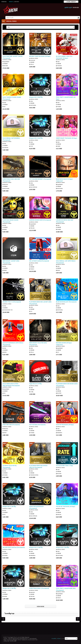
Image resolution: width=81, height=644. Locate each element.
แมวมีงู (31, 391)
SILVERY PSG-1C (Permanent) (12, 302)
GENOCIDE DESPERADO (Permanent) (36, 507)
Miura (58, 270)
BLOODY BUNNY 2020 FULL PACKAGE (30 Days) (64, 57)
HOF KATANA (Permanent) (37, 424)
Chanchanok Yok (8, 310)
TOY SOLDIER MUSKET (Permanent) (40, 179)
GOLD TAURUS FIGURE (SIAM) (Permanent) (12, 98)
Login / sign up (71, 2)
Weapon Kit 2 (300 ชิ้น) (36, 97)
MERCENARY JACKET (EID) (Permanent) (11, 262)
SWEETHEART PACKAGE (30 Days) (66, 138)
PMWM (5, 229)
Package (33, 60)
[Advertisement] (40, 628)
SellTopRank (34, 187)
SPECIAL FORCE (11, 21)
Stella (32, 64)
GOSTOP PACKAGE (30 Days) (65, 424)
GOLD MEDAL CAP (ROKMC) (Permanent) (11, 139)
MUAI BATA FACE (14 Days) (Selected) (64, 180)
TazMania (59, 66)
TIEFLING (32, 228)
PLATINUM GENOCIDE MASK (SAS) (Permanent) (67, 384)
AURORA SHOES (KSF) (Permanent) (40, 220)
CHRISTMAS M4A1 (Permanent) (39, 588)
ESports (17, 2)
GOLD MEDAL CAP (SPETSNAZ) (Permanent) (66, 262)
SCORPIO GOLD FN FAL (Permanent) (10, 466)
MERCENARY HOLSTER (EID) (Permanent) (38, 343)
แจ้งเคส (59, 638)
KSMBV (58, 146)
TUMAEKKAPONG (34, 475)
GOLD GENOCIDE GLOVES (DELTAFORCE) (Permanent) (11, 384)
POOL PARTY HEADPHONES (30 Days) (66, 98)
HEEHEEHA (59, 432)
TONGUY (32, 269)
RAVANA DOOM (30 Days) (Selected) (64, 343)
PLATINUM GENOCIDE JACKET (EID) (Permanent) (40, 303)
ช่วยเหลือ (54, 638)
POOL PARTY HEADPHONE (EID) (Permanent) (66, 589)
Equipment (6, 62)
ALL (4, 21)
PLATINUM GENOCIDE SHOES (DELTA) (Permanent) (38, 466)
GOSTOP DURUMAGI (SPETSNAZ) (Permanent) (13, 343)
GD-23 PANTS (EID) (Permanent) (39, 261)
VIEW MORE (40, 606)
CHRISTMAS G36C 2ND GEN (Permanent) (11, 180)
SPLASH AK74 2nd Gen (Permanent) (14, 547)
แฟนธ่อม (5, 596)
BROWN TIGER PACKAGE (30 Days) (40, 56)
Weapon (6, 185)
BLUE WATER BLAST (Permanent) (66, 302)
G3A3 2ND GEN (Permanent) (11, 424)
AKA (4, 107)
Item (58, 62)
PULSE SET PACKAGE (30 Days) (66, 506)
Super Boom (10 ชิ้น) (35, 383)
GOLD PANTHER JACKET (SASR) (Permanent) (12, 57)
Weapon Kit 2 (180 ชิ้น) (9, 506)
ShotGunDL (33, 105)
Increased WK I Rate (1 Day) (64, 465)
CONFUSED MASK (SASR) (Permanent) (10, 221)
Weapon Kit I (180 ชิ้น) (63, 547)
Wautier (6, 66)
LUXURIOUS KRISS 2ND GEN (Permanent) (65, 221)
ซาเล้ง (31, 146)
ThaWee (59, 107)
